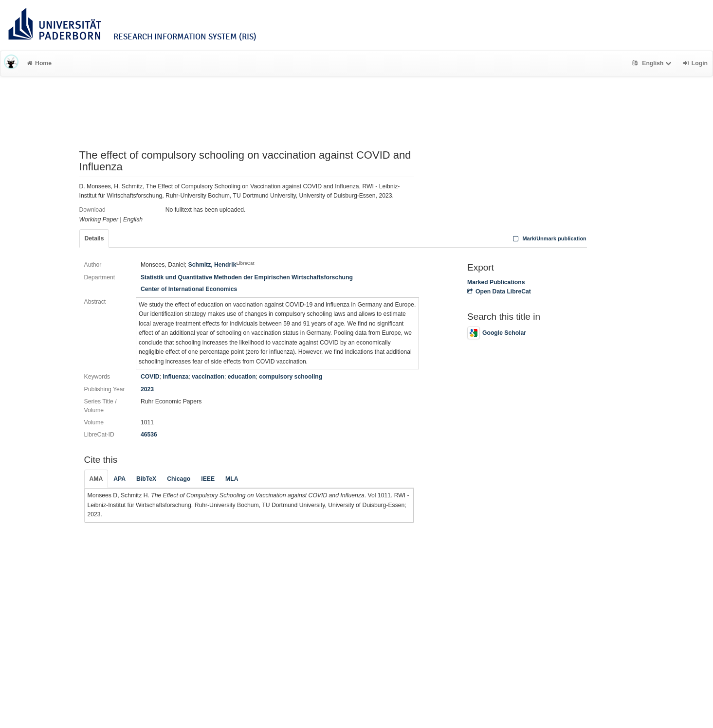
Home (39, 63)
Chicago (179, 479)
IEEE (208, 479)
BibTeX (146, 479)
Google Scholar (497, 333)
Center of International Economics (189, 289)
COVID (150, 377)
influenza (175, 377)
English (653, 63)
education (242, 377)
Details (94, 238)
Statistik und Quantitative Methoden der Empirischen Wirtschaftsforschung (247, 277)
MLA (232, 479)
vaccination (208, 377)
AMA (96, 479)
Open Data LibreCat (499, 291)
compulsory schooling (291, 377)
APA (119, 479)
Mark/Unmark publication (549, 238)
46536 (149, 435)
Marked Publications (496, 282)
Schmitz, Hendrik (221, 265)
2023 (147, 389)
